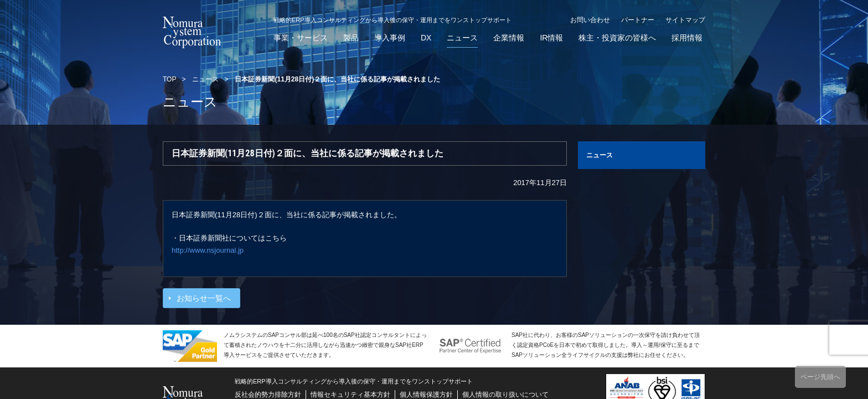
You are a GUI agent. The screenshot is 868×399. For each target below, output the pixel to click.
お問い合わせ (590, 20)
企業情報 (509, 38)
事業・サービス (301, 38)
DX (426, 38)
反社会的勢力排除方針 (268, 395)
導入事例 (390, 38)
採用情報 (687, 38)
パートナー (638, 20)
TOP (169, 79)
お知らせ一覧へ (204, 298)
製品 (351, 38)
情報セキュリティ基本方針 (350, 395)
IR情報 (551, 38)
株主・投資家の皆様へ (617, 38)
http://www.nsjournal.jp (208, 250)
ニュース (462, 38)
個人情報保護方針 (426, 395)
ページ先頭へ (820, 377)
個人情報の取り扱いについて (505, 395)
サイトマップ (685, 20)
